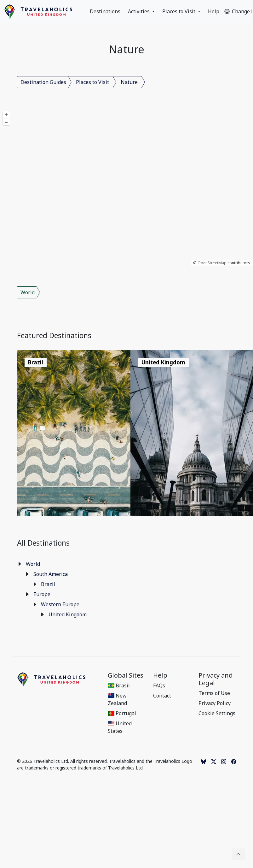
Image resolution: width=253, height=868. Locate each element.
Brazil (48, 584)
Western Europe (60, 604)
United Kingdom (68, 614)
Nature (129, 82)
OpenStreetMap (212, 263)
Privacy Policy (215, 703)
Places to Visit (179, 11)
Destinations (105, 11)
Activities (139, 11)
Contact (162, 696)
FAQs (159, 685)
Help (214, 11)
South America (51, 574)
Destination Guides (43, 82)
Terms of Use (214, 693)
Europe (42, 594)
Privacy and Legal (216, 679)
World (28, 292)
